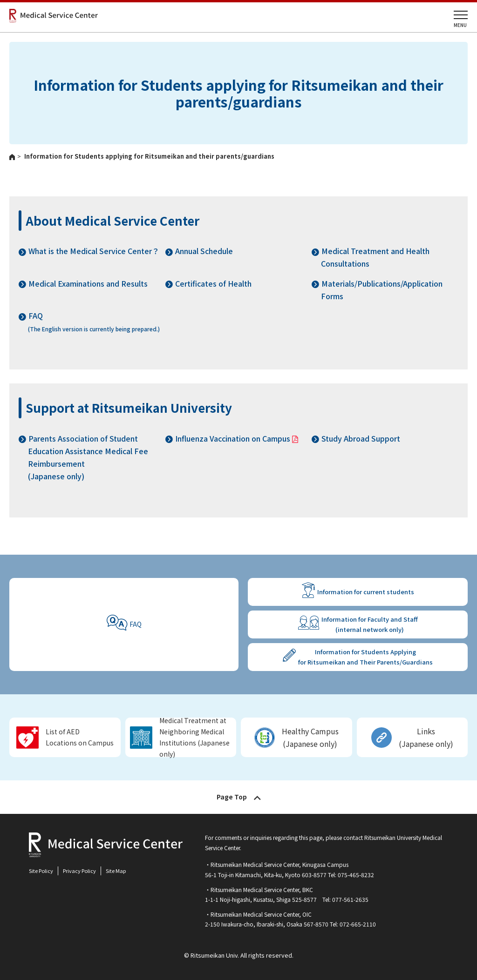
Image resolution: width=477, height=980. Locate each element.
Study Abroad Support (361, 438)
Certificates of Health (213, 283)
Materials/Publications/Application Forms (382, 290)
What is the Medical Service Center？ (94, 251)
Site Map (116, 871)
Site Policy (41, 871)
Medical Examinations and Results (88, 283)
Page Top (232, 797)
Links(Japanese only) (426, 737)
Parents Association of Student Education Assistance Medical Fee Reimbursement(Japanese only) (88, 457)
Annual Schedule (204, 251)
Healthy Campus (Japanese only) (310, 737)
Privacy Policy (79, 871)
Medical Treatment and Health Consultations (375, 257)
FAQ (136, 624)
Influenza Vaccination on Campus (233, 438)
